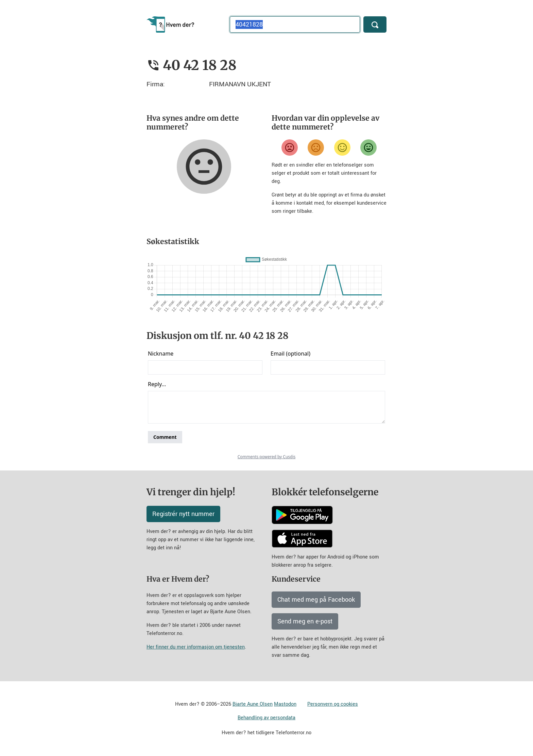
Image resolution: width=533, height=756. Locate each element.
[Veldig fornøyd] (368, 148)
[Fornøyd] (342, 148)
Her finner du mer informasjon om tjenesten (196, 647)
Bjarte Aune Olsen (253, 704)
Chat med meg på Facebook (316, 600)
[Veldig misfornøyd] (290, 148)
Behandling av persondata (266, 718)
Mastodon (285, 704)
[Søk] (375, 24)
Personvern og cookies (333, 704)
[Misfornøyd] (316, 148)
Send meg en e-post (305, 621)
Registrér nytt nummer (183, 514)
